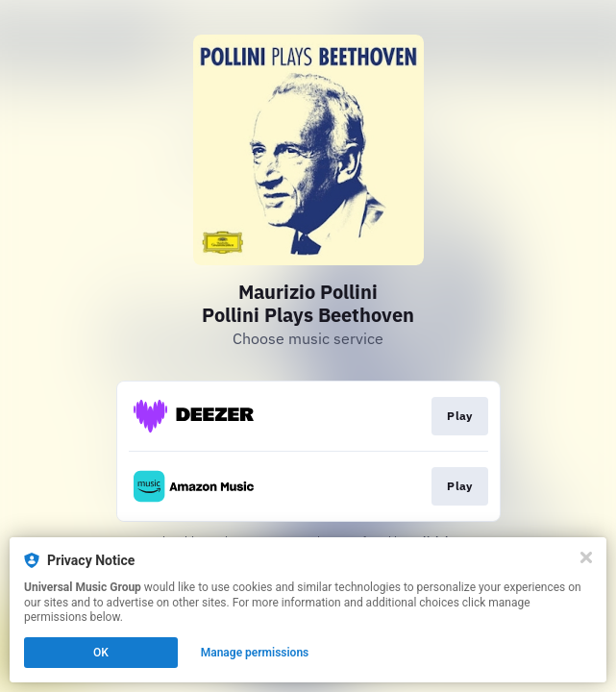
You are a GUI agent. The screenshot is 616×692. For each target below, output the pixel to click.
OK (101, 653)
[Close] (586, 557)
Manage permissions (255, 653)
